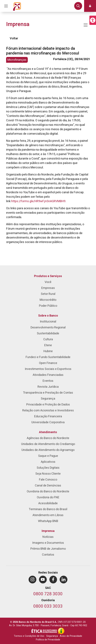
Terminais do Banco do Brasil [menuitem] (48, 509)
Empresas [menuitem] (48, 288)
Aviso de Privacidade (71, 636)
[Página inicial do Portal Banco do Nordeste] (17, 6)
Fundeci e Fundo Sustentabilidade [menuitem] (48, 357)
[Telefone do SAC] (48, 594)
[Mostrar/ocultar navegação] (86, 25)
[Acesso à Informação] (61, 631)
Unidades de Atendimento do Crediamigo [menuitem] (48, 444)
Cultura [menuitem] (48, 339)
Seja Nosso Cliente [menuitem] (48, 474)
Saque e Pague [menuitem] (48, 456)
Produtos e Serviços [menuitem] (48, 276)
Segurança (52, 636)
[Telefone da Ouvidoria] (48, 607)
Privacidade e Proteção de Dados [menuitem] (48, 405)
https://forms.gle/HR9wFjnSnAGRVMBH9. (39, 201)
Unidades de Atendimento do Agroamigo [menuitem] (48, 450)
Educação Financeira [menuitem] (48, 416)
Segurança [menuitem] (48, 399)
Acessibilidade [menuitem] (48, 503)
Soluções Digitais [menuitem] (48, 468)
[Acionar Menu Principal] (6, 6)
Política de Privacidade (48, 640)
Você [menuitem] (48, 282)
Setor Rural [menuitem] (48, 294)
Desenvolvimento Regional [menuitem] (48, 328)
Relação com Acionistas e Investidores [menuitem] (48, 410)
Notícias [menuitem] (48, 537)
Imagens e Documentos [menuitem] (48, 543)
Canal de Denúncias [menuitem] (48, 486)
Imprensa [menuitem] (48, 531)
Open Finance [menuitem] (48, 363)
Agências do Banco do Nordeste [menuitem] (48, 438)
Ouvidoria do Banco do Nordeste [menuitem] (48, 491)
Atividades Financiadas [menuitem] (48, 375)
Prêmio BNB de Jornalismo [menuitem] (48, 549)
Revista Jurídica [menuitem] (48, 387)
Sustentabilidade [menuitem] (48, 333)
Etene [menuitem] (48, 345)
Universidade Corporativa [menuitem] (48, 422)
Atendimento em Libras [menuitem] (48, 515)
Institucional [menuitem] (48, 322)
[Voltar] (8, 38)
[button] (93, 20)
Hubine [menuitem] (48, 351)
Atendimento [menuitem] (48, 432)
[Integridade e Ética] (45, 631)
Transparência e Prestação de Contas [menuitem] (48, 393)
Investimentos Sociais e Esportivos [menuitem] (48, 369)
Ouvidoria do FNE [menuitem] (48, 497)
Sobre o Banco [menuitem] (48, 316)
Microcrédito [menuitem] (48, 300)
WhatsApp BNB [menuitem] (48, 521)
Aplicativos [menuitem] (48, 462)
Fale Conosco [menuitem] (48, 480)
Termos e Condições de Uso (29, 636)
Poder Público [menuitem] (48, 306)
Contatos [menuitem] (48, 555)
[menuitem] (32, 580)
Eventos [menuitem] (48, 381)
